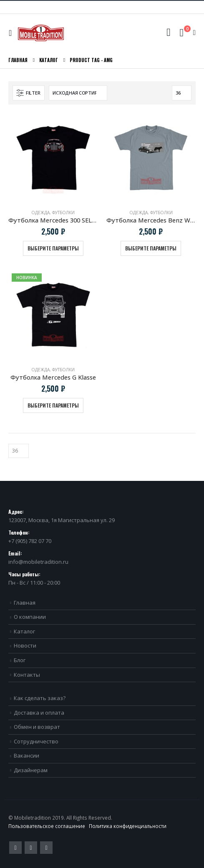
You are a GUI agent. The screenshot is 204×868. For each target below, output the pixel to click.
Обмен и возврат (37, 727)
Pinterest (31, 848)
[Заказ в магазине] (78, 93)
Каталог (24, 631)
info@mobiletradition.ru (38, 562)
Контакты (27, 675)
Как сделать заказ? (40, 698)
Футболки (63, 213)
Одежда (40, 213)
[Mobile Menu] (12, 33)
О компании (30, 617)
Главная (25, 603)
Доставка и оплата (39, 713)
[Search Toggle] (168, 33)
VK (46, 848)
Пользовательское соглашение (47, 826)
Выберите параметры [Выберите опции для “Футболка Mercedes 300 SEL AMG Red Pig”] (53, 248)
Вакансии (26, 755)
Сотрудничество (36, 741)
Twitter (15, 848)
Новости (25, 645)
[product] (53, 158)
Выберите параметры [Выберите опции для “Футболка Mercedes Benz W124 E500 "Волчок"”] (151, 248)
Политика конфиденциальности (128, 826)
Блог (20, 660)
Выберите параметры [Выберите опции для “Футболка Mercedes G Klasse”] (53, 405)
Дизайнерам (31, 770)
